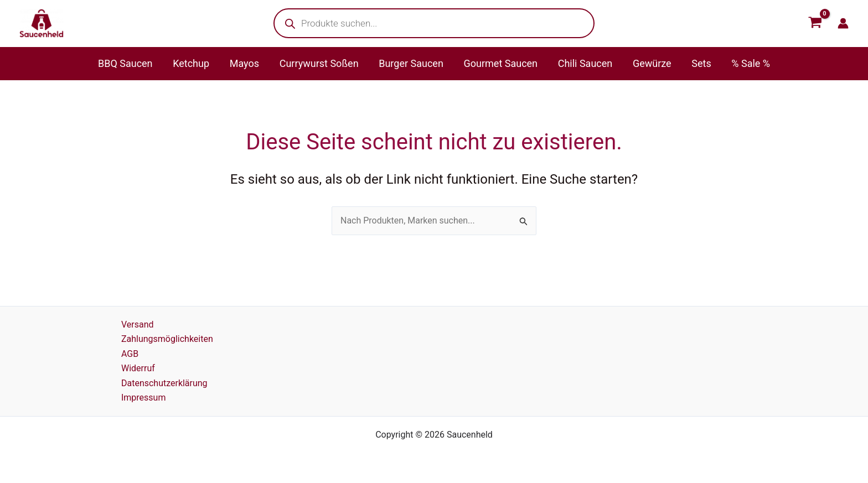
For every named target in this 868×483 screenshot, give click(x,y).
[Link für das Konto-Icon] (843, 23)
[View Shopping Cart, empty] (815, 23)
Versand (138, 324)
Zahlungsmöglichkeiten (167, 339)
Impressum (144, 398)
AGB (130, 354)
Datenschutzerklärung (164, 383)
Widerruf (138, 368)
